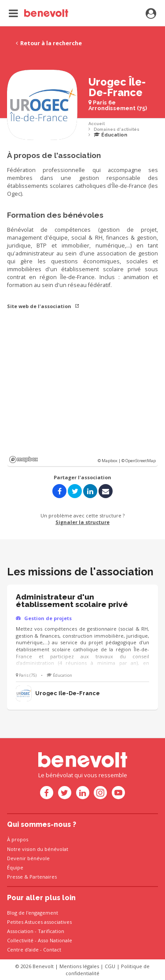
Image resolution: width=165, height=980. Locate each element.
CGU (110, 966)
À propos (18, 839)
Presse (15, 877)
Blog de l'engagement (33, 913)
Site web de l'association (43, 306)
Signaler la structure (82, 522)
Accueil (97, 124)
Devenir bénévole (28, 858)
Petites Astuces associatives (39, 922)
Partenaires (43, 877)
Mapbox (24, 459)
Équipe (15, 867)
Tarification (51, 931)
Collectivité (20, 940)
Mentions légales (79, 966)
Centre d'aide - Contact (34, 949)
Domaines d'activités (117, 129)
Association (20, 931)
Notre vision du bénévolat (38, 849)
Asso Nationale (55, 940)
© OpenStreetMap (139, 461)
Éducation (110, 135)
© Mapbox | (110, 461)
